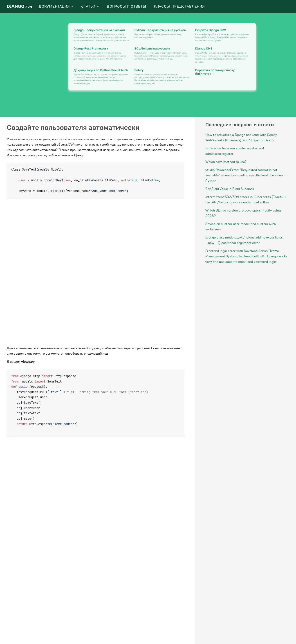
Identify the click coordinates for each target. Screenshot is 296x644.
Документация (56, 7)
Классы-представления (179, 7)
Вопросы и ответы (127, 7)
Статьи (90, 7)
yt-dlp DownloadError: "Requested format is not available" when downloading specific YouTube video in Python (246, 175)
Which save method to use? (226, 162)
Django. (19, 6)
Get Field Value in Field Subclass (230, 189)
